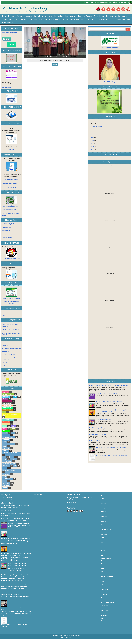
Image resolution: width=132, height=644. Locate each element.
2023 (93, 140)
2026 (93, 121)
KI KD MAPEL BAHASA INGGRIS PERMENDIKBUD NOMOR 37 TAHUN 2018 (109, 386)
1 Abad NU (6, 392)
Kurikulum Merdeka (20, 19)
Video (5, 481)
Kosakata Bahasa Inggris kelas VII (98, 434)
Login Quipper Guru (7, 234)
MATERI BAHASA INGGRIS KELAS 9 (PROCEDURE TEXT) (111, 402)
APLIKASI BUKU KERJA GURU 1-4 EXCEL (107, 420)
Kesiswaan (29, 16)
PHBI (4, 457)
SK (15, 466)
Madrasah (12, 16)
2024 (93, 137)
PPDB (5, 459)
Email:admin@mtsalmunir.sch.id (10, 500)
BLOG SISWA (39, 19)
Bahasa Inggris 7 (8, 405)
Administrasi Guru (8, 394)
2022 (93, 143)
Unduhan (89, 16)
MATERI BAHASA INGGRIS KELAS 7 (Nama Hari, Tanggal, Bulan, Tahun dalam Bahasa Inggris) (16, 554)
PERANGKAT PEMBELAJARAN (10, 343)
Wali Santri (6, 485)
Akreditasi (6, 397)
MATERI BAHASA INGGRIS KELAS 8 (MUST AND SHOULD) (112, 447)
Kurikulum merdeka (8, 437)
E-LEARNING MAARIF (53, 19)
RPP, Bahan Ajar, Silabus (8, 354)
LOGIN (4, 315)
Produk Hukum (99, 16)
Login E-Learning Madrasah (9, 224)
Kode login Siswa (7, 231)
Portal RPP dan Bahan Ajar (9, 357)
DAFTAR (4, 312)
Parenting (6, 448)
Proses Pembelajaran (9, 464)
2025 (93, 134)
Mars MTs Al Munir (97, 126)
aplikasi (5, 399)
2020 (93, 149)
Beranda (55, 65)
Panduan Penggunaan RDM (9, 210)
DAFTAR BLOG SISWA (8, 420)
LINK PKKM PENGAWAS (121, 19)
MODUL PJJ (5, 346)
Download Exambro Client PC (10, 184)
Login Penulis (6, 360)
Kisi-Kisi (5, 433)
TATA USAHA (6, 474)
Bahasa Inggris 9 (8, 410)
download (6, 422)
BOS (4, 412)
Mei (94, 124)
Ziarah (5, 488)
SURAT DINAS (7, 19)
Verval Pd (5, 363)
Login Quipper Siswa (8, 237)
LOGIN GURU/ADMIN (12, 187)
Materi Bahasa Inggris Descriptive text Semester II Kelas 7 (104, 428)
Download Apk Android (12, 179)
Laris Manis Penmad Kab (70, 19)
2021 (93, 146)
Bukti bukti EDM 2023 (95, 441)
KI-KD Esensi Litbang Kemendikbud (11, 349)
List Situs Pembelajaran (104, 19)
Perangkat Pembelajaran (10, 453)
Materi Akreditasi (8, 23)
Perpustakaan (59, 16)
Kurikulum (20, 16)
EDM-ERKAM (6, 351)
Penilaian (6, 451)
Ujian (5, 477)
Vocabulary (6, 483)
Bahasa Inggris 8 (8, 408)
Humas (50, 16)
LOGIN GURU (12, 150)
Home (4, 16)
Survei (30, 19)
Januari (95, 130)
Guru (5, 428)
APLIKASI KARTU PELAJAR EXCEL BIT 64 (107, 394)
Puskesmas (6, 466)
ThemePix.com (69, 637)
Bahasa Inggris (7, 403)
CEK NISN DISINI (6, 87)
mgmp (5, 446)
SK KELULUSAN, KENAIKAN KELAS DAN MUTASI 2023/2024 (112, 455)
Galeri (5, 426)
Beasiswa (81, 16)
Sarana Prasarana (40, 16)
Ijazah (13, 428)
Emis (3, 365)
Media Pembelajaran (9, 444)
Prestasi (13, 459)
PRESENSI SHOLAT (87, 19)
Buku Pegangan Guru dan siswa (10, 415)
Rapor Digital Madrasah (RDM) (10, 206)
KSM (13, 433)
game (14, 426)
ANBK (15, 397)
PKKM (12, 457)
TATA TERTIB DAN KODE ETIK (10, 470)
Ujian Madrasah (8, 479)
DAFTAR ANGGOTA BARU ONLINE (11, 330)
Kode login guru (6, 227)
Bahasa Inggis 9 (7, 401)
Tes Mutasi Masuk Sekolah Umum (117, 16)
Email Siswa (6, 424)
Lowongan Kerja (71, 16)
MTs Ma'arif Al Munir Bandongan (26, 8)
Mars (5, 442)
